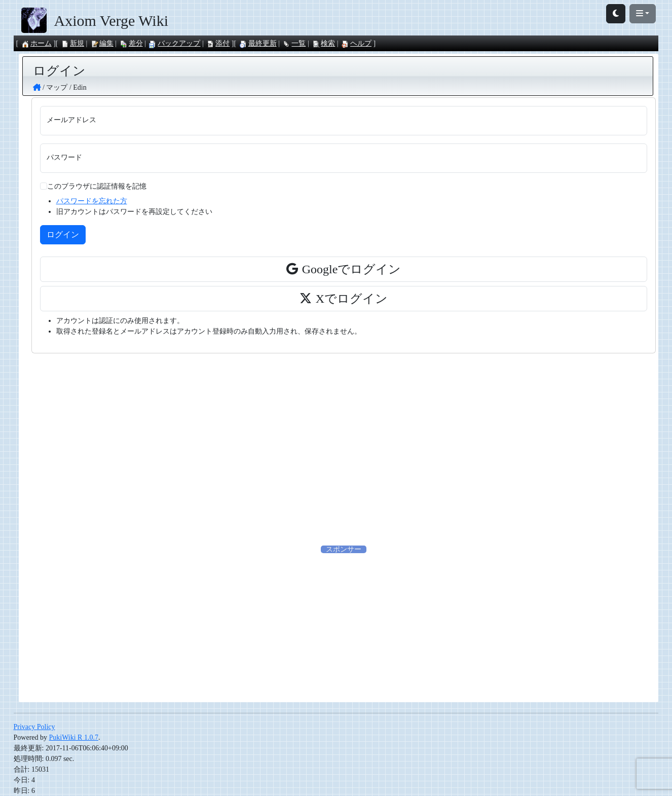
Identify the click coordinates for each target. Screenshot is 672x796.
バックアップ (174, 43)
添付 (218, 43)
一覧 (294, 43)
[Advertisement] (344, 449)
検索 (323, 43)
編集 (102, 43)
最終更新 (258, 43)
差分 (131, 43)
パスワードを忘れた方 (92, 201)
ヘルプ (356, 43)
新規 (72, 43)
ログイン (63, 234)
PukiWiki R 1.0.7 (74, 737)
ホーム (36, 43)
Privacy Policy (34, 727)
